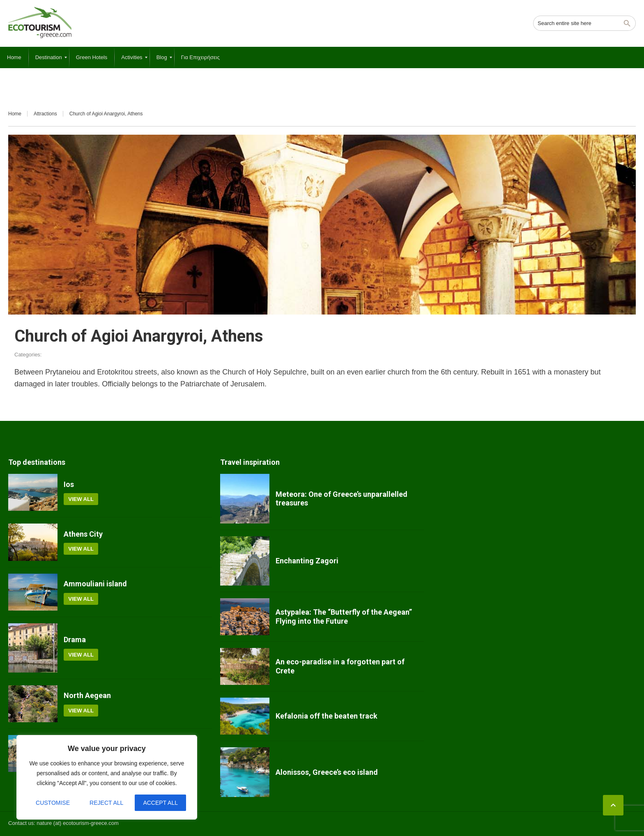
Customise (53, 803)
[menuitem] (14, 57)
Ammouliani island (95, 584)
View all (81, 499)
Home (15, 114)
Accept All (160, 803)
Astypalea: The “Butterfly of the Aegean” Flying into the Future (344, 617)
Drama (75, 640)
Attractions (45, 114)
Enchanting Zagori (307, 561)
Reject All (106, 803)
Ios (69, 484)
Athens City (83, 534)
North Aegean (87, 695)
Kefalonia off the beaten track (327, 716)
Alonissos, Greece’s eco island (327, 772)
